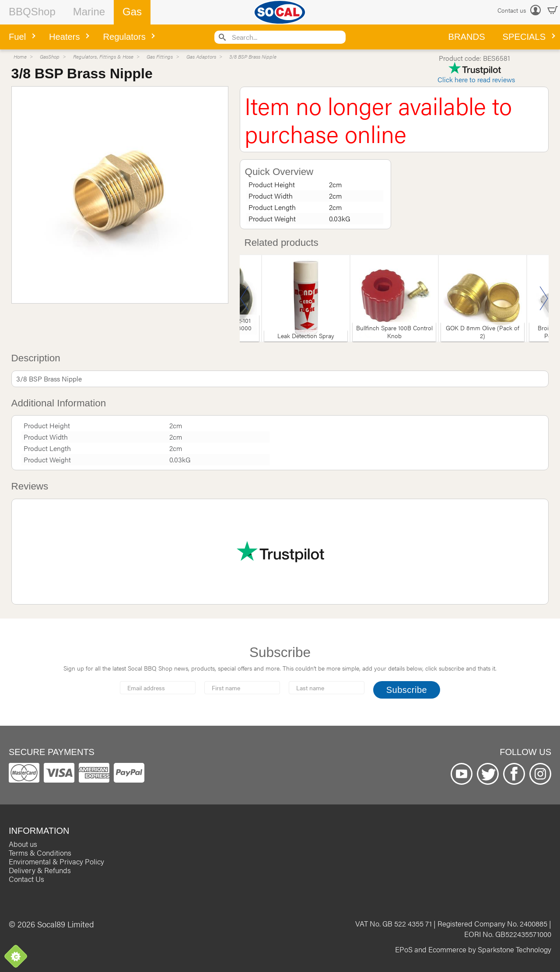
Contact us (512, 10)
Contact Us (26, 879)
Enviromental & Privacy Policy (56, 861)
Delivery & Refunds (40, 870)
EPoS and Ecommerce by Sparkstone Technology (473, 949)
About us (23, 844)
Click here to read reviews (476, 79)
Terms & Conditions (40, 853)
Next (544, 298)
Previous (245, 298)
